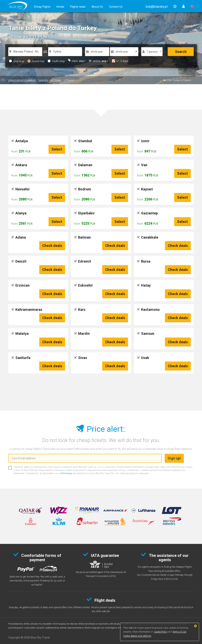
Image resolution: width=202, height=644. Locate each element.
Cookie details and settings (137, 636)
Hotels (60, 7)
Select (57, 149)
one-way (17, 61)
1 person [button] (152, 52)
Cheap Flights (42, 7)
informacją (66, 473)
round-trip (36, 61)
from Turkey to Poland (179, 80)
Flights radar (78, 7)
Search (181, 52)
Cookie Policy (161, 632)
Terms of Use (179, 632)
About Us (97, 7)
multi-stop (56, 61)
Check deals (52, 246)
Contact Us (116, 7)
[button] (157, 7)
